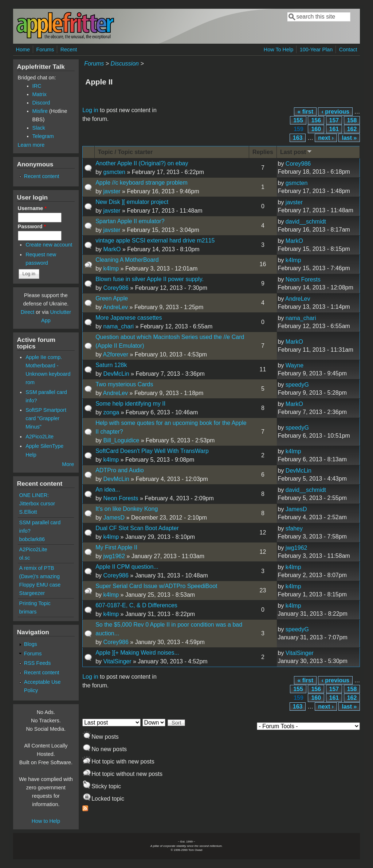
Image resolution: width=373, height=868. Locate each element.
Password (32, 226)
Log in (90, 110)
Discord (41, 103)
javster (112, 191)
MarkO (112, 249)
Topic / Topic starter (125, 152)
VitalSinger (117, 661)
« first (305, 112)
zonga (111, 412)
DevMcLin (116, 374)
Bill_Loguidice (121, 440)
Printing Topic (35, 603)
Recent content (42, 176)
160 (316, 129)
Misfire (40, 111)
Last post (297, 152)
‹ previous (335, 112)
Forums (45, 50)
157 (334, 120)
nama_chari (118, 326)
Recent (69, 50)
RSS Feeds (38, 663)
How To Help (278, 50)
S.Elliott (28, 512)
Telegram (43, 136)
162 (352, 129)
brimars (28, 612)
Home (23, 50)
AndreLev (116, 307)
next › (326, 138)
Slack (39, 128)
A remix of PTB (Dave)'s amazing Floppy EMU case (40, 576)
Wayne (295, 365)
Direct (28, 312)
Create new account (49, 245)
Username (32, 208)
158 (352, 120)
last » (349, 138)
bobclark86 (32, 539)
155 (298, 120)
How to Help (46, 821)
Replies (263, 152)
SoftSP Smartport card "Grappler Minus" (46, 418)
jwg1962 (114, 556)
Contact (348, 50)
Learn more (31, 145)
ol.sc (25, 558)
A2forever (116, 354)
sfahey (294, 528)
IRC (37, 86)
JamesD (114, 518)
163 (298, 138)
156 (316, 120)
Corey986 (298, 164)
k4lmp (111, 269)
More (68, 464)
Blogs (31, 644)
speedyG (297, 385)
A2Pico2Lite (40, 437)
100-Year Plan (316, 50)
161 (334, 129)
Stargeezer (32, 593)
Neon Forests (303, 279)
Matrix (40, 94)
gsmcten (114, 172)
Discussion (125, 64)
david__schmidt (306, 222)
